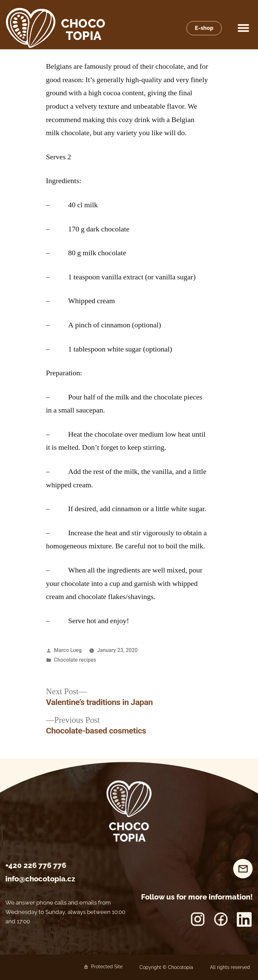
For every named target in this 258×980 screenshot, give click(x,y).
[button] (244, 28)
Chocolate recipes (75, 660)
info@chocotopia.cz (40, 879)
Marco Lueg (68, 650)
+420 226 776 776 (36, 865)
